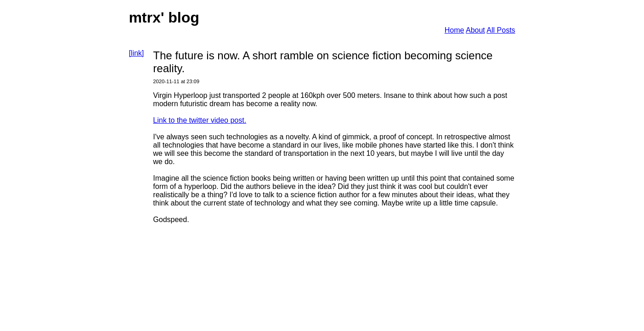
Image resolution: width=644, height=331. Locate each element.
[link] (136, 53)
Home (455, 30)
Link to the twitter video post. (200, 120)
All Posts (501, 30)
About (475, 30)
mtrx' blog (164, 17)
